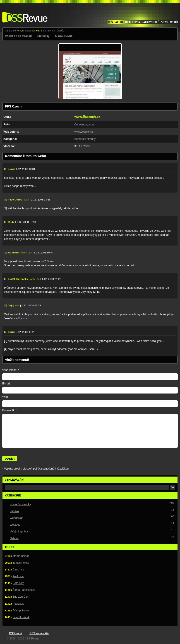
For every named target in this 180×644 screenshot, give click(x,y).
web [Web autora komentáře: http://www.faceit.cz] (32, 279)
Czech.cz (18, 570)
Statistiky (43, 36)
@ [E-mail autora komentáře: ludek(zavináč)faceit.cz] (38, 279)
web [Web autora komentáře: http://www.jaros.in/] (27, 200)
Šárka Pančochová (24, 590)
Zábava (14, 511)
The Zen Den (21, 597)
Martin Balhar (21, 556)
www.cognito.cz (84, 132)
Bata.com (18, 583)
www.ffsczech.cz (87, 117)
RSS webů (16, 633)
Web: (5, 397)
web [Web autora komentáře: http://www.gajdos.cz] (17, 305)
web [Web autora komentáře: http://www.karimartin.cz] (25, 253)
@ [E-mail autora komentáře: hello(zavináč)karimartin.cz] (31, 253)
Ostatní (14, 538)
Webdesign (17, 518)
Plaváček (18, 604)
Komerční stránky (85, 139)
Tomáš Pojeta (21, 563)
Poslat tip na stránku (18, 36)
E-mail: (6, 384)
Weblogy (15, 525)
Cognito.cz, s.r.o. (85, 124)
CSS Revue (24, 14)
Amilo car (18, 576)
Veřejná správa (19, 532)
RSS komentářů (39, 633)
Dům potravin (21, 611)
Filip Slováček (21, 617)
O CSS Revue (64, 36)
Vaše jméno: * (11, 370)
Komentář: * (9, 410)
